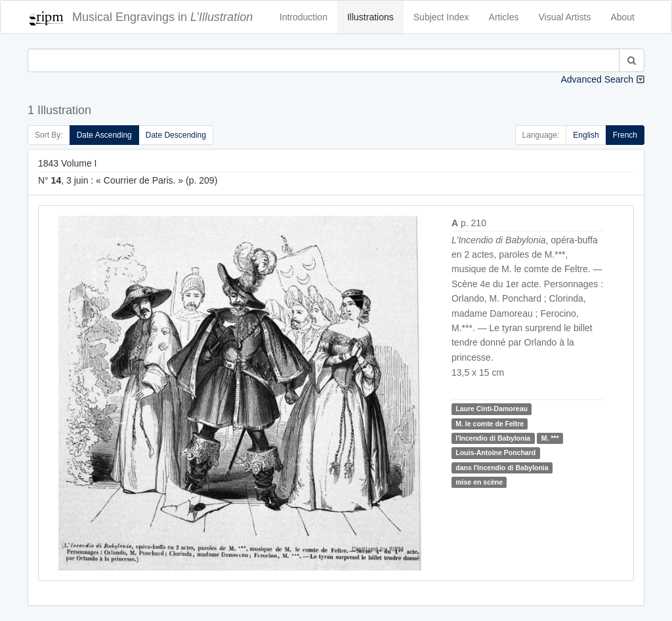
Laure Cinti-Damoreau (492, 409)
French (625, 135)
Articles (504, 17)
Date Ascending (104, 135)
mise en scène (479, 482)
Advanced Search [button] (597, 79)
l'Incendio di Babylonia (493, 438)
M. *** (550, 438)
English (586, 135)
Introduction (304, 17)
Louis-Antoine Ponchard (495, 453)
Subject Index (441, 17)
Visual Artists (565, 17)
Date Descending (176, 135)
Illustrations (370, 17)
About (622, 17)
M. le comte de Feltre (490, 424)
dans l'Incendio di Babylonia (502, 468)
